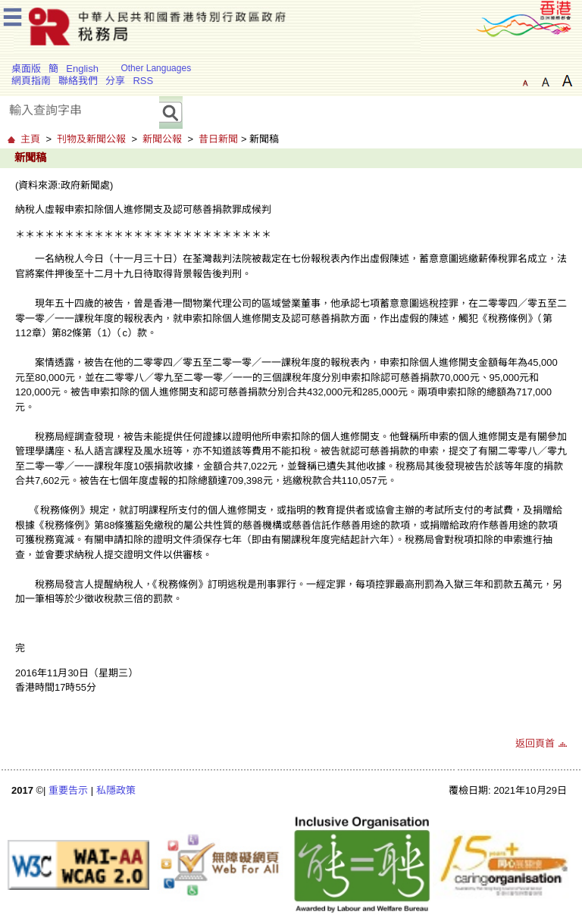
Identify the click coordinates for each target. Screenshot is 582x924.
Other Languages (156, 68)
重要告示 (68, 790)
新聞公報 (162, 139)
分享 (115, 81)
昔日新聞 (218, 139)
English (82, 69)
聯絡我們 (78, 81)
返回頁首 (535, 743)
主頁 (30, 139)
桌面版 (26, 69)
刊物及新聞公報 (91, 139)
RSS (143, 81)
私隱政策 (116, 790)
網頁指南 (31, 81)
